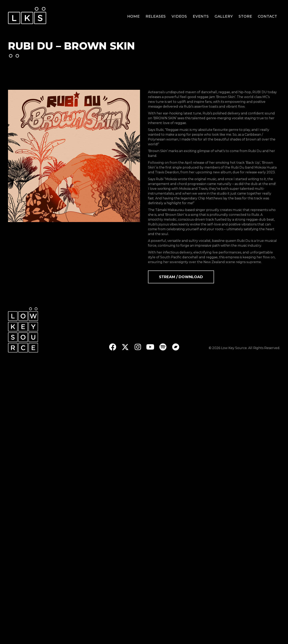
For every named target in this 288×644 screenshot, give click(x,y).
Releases (156, 16)
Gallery (224, 16)
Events (201, 16)
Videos (179, 16)
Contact (267, 16)
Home (133, 16)
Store (245, 16)
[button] (112, 347)
